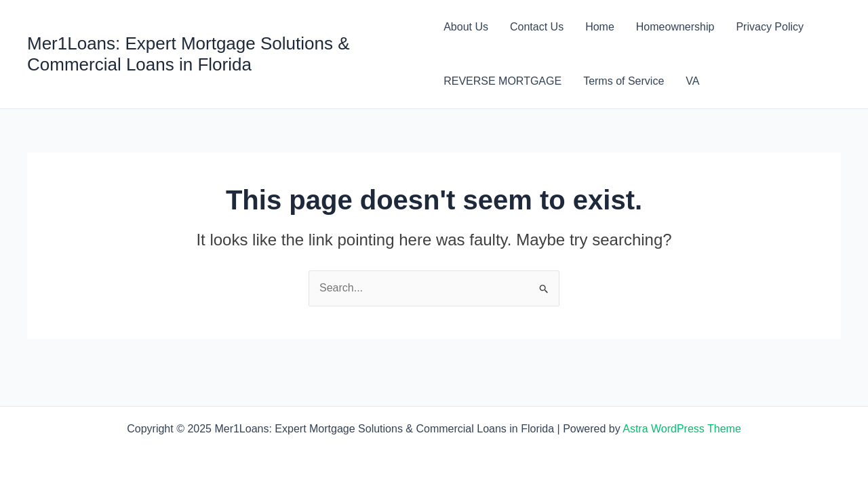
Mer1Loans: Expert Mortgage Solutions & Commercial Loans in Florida (188, 54)
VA (692, 81)
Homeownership (675, 27)
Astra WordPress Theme (682, 429)
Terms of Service (624, 81)
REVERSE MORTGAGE (502, 81)
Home (600, 27)
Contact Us (537, 27)
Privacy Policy (770, 27)
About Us (466, 27)
